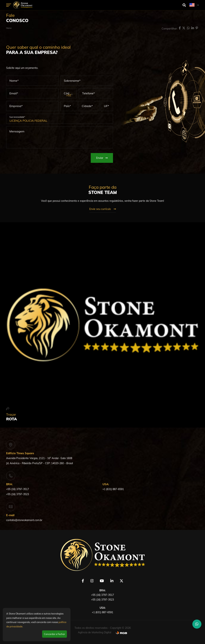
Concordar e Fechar (55, 634)
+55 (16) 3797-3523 (18, 494)
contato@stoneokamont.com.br (24, 520)
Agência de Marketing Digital (95, 632)
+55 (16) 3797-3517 (18, 489)
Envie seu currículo (103, 209)
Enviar (102, 158)
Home (9, 28)
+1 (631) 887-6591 (113, 489)
